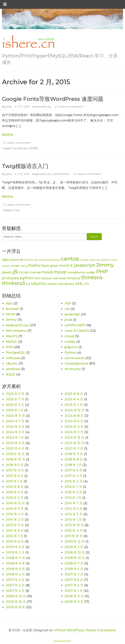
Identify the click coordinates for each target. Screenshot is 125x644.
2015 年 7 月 (73, 487)
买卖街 (11, 374)
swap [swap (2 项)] (62, 278)
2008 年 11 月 (16, 558)
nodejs (70, 342)
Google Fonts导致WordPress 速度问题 (53, 99)
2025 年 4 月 (74, 399)
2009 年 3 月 (74, 547)
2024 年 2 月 (74, 432)
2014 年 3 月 (74, 514)
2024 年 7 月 (15, 421)
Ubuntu (12, 364)
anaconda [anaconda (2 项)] (16, 260)
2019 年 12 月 (15, 454)
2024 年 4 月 (74, 427)
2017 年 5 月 (15, 476)
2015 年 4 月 (15, 492)
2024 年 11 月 (15, 416)
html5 (10, 314)
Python (70, 353)
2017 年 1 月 (14, 481)
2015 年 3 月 (73, 492)
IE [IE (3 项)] (71, 266)
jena (9, 106)
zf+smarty (73, 369)
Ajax (9, 303)
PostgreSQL (16, 353)
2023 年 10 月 (74, 443)
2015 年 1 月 (73, 498)
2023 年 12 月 (74, 438)
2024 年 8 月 (74, 416)
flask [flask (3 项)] (45, 266)
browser (12, 309)
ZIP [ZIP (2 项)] (87, 284)
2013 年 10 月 (74, 525)
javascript (72, 314)
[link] (28, 42)
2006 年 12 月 (16, 596)
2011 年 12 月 (74, 536)
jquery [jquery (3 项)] (7, 272)
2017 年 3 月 (73, 476)
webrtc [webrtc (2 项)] (52, 284)
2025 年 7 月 (15, 399)
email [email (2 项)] (15, 266)
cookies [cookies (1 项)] (84, 260)
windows (13, 369)
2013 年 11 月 (15, 525)
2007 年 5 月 (74, 580)
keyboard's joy (42, 106)
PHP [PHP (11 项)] (102, 271)
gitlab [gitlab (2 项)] (54, 266)
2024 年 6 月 (74, 421)
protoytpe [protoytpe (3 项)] (11, 278)
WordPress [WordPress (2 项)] (66, 284)
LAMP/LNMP (61, 174)
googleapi (20, 148)
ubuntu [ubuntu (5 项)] (39, 283)
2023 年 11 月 (15, 443)
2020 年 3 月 (74, 449)
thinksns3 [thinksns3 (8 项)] (13, 283)
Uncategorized (76, 364)
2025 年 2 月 (74, 405)
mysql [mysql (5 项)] (60, 272)
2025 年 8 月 (74, 394)
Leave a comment (71, 106)
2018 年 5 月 (15, 465)
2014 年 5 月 (73, 509)
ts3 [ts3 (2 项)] (28, 284)
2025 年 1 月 (15, 410)
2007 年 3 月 (74, 585)
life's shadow (16, 331)
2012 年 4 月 (74, 531)
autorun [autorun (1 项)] (56, 260)
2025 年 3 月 (15, 405)
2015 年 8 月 (15, 487)
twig (17, 210)
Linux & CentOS (77, 331)
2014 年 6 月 (15, 509)
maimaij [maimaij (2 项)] (35, 272)
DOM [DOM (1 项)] (114, 260)
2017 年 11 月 (15, 470)
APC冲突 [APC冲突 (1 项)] (29, 260)
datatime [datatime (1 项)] (106, 260)
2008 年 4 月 (15, 574)
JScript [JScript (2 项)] (24, 272)
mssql (69, 336)
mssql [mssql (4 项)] (47, 272)
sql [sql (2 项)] (55, 278)
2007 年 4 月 (15, 585)
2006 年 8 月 (15, 607)
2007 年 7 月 (74, 574)
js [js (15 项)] (16, 271)
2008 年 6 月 (15, 569)
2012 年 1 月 (14, 536)
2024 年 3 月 (15, 432)
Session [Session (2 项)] (47, 278)
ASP (68, 303)
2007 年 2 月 (15, 591)
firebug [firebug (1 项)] (24, 266)
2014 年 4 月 (15, 514)
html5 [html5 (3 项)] (64, 266)
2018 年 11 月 (74, 454)
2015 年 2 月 (15, 498)
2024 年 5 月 (15, 427)
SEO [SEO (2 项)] (38, 278)
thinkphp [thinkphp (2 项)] (74, 278)
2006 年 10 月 (16, 602)
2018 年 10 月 (16, 459)
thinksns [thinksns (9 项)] (92, 277)
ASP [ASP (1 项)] (36, 260)
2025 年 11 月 (15, 394)
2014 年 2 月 (15, 520)
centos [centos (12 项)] (70, 259)
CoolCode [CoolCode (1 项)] (94, 260)
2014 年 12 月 (15, 503)
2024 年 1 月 (15, 438)
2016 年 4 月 (74, 481)
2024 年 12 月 (74, 410)
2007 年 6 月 (15, 580)
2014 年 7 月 (74, 503)
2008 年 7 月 (74, 563)
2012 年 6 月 (15, 531)
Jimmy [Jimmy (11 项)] (105, 265)
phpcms (71, 347)
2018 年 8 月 (74, 459)
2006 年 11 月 (74, 596)
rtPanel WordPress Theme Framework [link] (85, 630)
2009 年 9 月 (15, 547)
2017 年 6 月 (73, 470)
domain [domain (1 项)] (6, 266)
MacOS (12, 336)
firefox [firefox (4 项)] (34, 265)
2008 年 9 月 (15, 563)
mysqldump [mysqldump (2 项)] (76, 272)
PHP (9, 347)
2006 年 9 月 (74, 602)
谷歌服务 (34, 148)
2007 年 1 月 (74, 591)
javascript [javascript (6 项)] (84, 265)
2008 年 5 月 (74, 569)
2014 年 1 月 (73, 520)
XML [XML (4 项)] (79, 284)
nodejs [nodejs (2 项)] (91, 272)
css (67, 309)
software (13, 358)
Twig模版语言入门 (25, 166)
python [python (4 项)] (27, 278)
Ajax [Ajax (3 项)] (5, 259)
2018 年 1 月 (73, 465)
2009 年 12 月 (74, 542)
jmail (68, 320)
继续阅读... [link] (8, 135)
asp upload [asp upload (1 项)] (45, 260)
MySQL (12, 342)
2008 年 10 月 (75, 558)
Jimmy (11, 320)
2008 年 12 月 (75, 552)
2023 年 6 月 (15, 449)
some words (74, 358)
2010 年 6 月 (15, 542)
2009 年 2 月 (15, 552)
